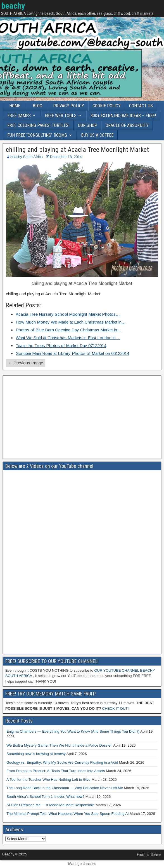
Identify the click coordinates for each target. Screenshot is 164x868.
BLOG (37, 106)
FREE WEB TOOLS (61, 116)
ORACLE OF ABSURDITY (127, 125)
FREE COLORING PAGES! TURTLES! (38, 125)
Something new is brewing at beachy (36, 754)
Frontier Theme (149, 855)
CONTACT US (141, 106)
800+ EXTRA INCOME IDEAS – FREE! (123, 116)
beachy (13, 6)
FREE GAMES (19, 116)
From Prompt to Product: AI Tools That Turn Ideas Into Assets (56, 771)
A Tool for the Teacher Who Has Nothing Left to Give (48, 779)
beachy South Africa (27, 157)
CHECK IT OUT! (116, 708)
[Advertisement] (82, 417)
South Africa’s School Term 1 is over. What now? (45, 797)
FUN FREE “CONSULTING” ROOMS (37, 135)
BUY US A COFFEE (97, 135)
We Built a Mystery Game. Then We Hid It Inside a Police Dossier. (59, 745)
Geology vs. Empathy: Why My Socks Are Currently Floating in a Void (62, 762)
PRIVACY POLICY (69, 106)
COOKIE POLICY (107, 106)
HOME (15, 106)
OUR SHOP (88, 125)
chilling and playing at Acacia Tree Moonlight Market (77, 150)
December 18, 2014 (66, 157)
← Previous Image (26, 363)
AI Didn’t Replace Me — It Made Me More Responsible (51, 805)
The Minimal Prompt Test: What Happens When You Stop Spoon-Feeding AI (68, 814)
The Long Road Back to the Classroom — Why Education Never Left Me (65, 788)
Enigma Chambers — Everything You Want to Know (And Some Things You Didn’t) (73, 731)
